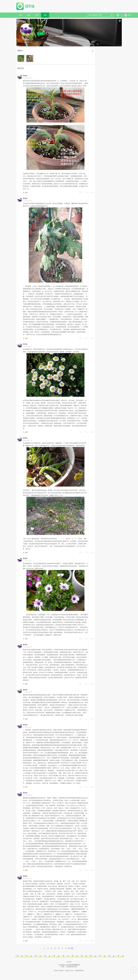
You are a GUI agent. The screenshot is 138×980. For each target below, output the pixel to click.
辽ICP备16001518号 (72, 967)
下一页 (70, 948)
